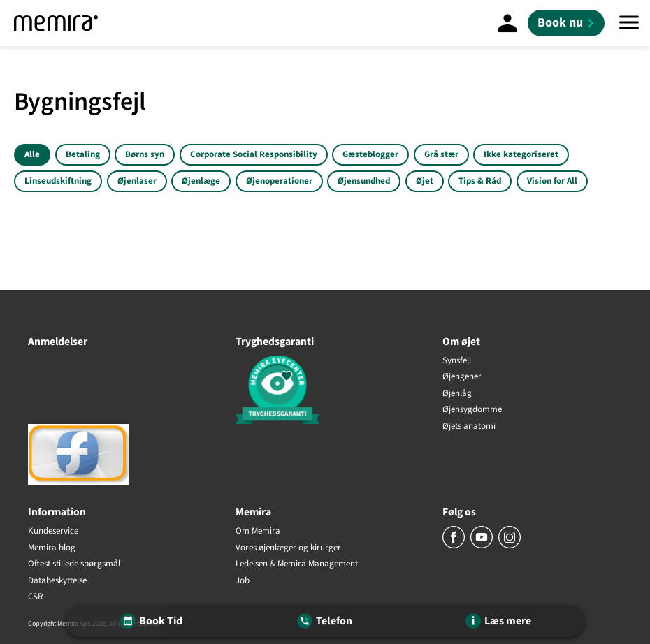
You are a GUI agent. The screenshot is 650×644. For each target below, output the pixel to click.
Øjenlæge (201, 181)
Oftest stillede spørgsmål (74, 564)
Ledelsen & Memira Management (297, 564)
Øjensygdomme (472, 410)
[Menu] (629, 23)
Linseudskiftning (58, 181)
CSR (35, 597)
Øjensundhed (364, 181)
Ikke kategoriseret (521, 154)
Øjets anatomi (469, 427)
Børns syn (145, 154)
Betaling (83, 154)
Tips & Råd (480, 181)
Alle (32, 154)
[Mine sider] (507, 23)
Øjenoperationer (279, 181)
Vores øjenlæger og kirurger (288, 548)
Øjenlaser (137, 181)
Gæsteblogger (370, 154)
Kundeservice (53, 532)
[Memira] (56, 23)
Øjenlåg (457, 394)
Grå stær (441, 154)
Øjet (425, 181)
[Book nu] (566, 23)
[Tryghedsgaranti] (325, 392)
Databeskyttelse (57, 581)
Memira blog (52, 548)
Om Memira (258, 532)
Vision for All (552, 181)
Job (243, 581)
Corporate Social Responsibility (254, 154)
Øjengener (462, 377)
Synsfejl (457, 361)
